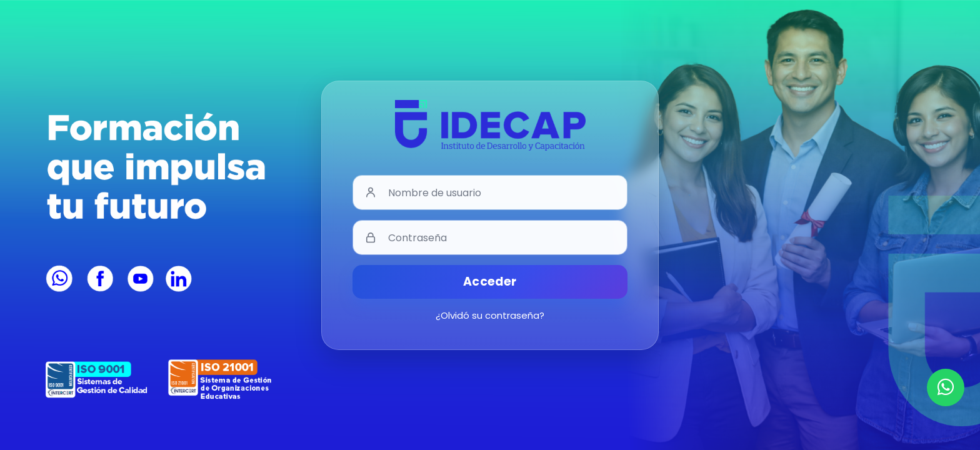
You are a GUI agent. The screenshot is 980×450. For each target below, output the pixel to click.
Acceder (490, 282)
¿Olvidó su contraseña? (490, 315)
